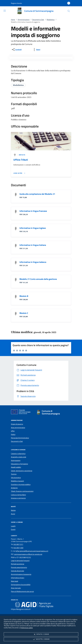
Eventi (13, 529)
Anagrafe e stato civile (19, 457)
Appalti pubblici (16, 467)
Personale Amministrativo (20, 438)
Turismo (14, 474)
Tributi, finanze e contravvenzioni (22, 491)
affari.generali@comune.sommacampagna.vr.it (32, 551)
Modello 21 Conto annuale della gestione (38, 279)
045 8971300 (18, 548)
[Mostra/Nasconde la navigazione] (5, 11)
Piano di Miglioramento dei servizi (22, 591)
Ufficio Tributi (21, 160)
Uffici (13, 431)
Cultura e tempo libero (18, 495)
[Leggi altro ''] (19, 173)
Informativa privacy (18, 578)
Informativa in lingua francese (33, 211)
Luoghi (13, 526)
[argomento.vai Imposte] (22, 155)
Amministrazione (24, 20)
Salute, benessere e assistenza (22, 471)
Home (13, 20)
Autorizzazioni (16, 460)
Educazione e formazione (19, 464)
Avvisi (13, 514)
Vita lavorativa (16, 478)
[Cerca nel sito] (69, 11)
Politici (13, 434)
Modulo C (24, 313)
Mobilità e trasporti (17, 481)
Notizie (13, 510)
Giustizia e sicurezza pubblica (21, 484)
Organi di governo (17, 424)
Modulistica (51, 20)
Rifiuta (41, 634)
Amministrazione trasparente (21, 574)
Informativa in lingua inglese (33, 228)
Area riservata (16, 588)
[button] (16, 3)
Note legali (15, 581)
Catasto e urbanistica (18, 454)
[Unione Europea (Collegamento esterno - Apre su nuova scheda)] (21, 412)
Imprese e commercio (18, 498)
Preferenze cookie (27, 628)
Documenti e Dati (38, 20)
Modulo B (24, 296)
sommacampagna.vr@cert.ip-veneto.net (28, 554)
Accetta (41, 639)
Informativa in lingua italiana (33, 245)
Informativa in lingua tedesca (33, 262)
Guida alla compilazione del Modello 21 (37, 194)
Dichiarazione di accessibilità (21, 585)
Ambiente (14, 488)
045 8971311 (18, 544)
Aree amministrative (18, 428)
